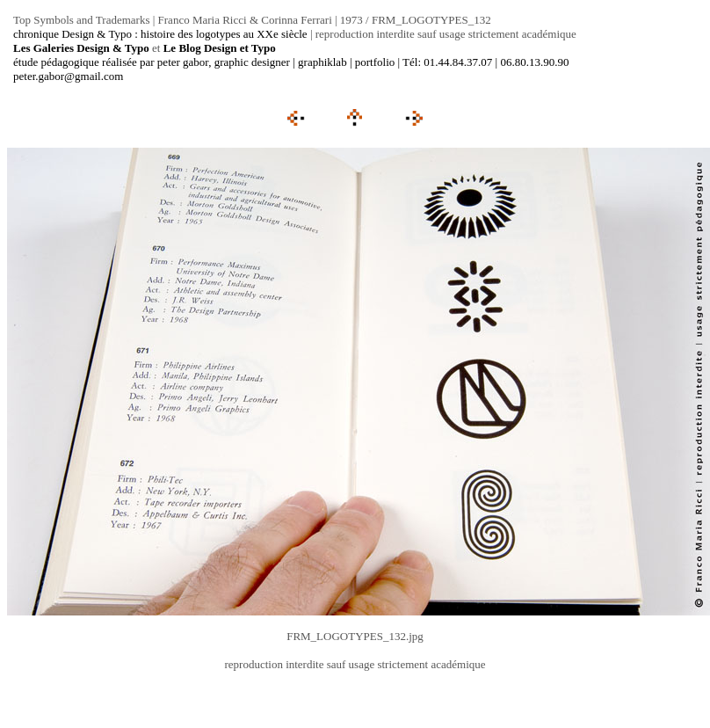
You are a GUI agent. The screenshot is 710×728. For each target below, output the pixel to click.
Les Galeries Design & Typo (81, 48)
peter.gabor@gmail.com (68, 76)
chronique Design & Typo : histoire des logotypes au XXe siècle (160, 34)
